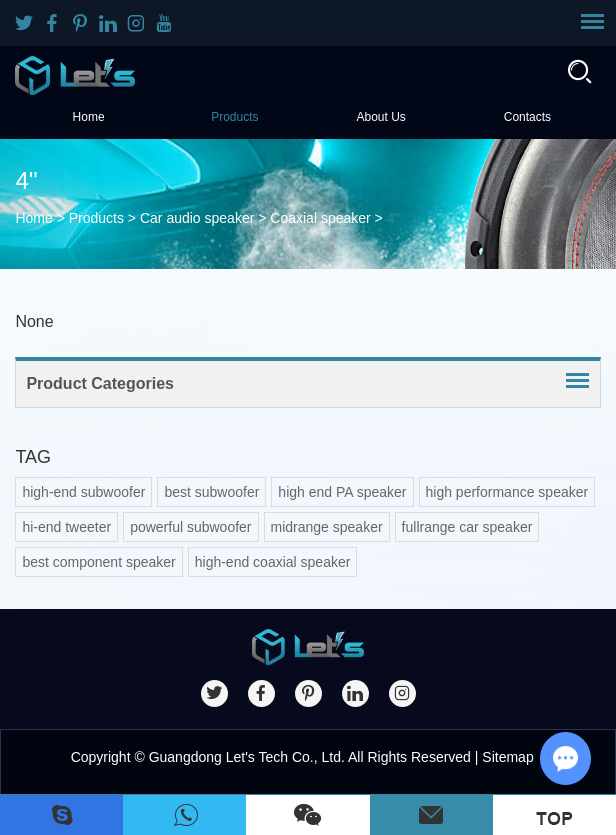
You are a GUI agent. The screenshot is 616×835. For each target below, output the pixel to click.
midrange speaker (327, 527)
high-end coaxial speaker (273, 562)
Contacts (527, 117)
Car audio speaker (197, 218)
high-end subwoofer (83, 492)
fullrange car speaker (467, 527)
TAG (33, 457)
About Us (380, 117)
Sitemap (507, 757)
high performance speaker (507, 492)
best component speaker (98, 562)
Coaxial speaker (320, 218)
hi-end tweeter (66, 527)
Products (234, 117)
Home (89, 117)
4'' (393, 218)
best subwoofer (211, 492)
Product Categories (100, 383)
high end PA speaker (342, 492)
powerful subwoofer (190, 527)
